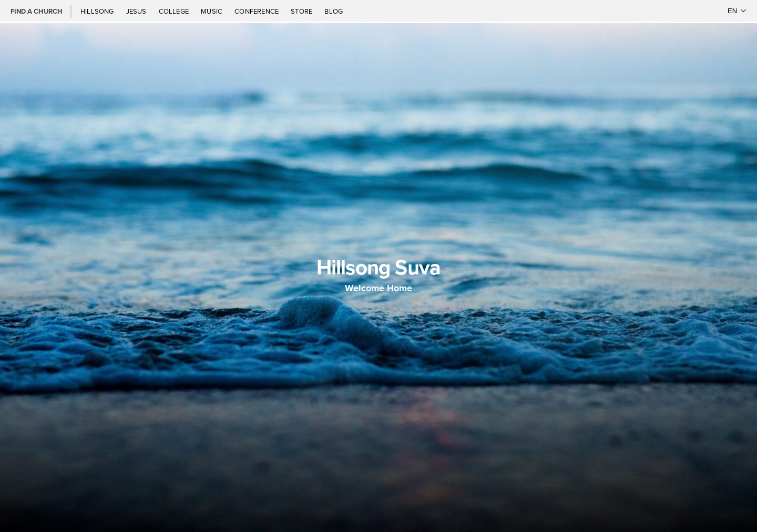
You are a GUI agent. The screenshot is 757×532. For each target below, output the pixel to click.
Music (212, 11)
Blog (334, 11)
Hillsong (98, 11)
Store (302, 11)
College (175, 11)
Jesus (137, 11)
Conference (257, 11)
